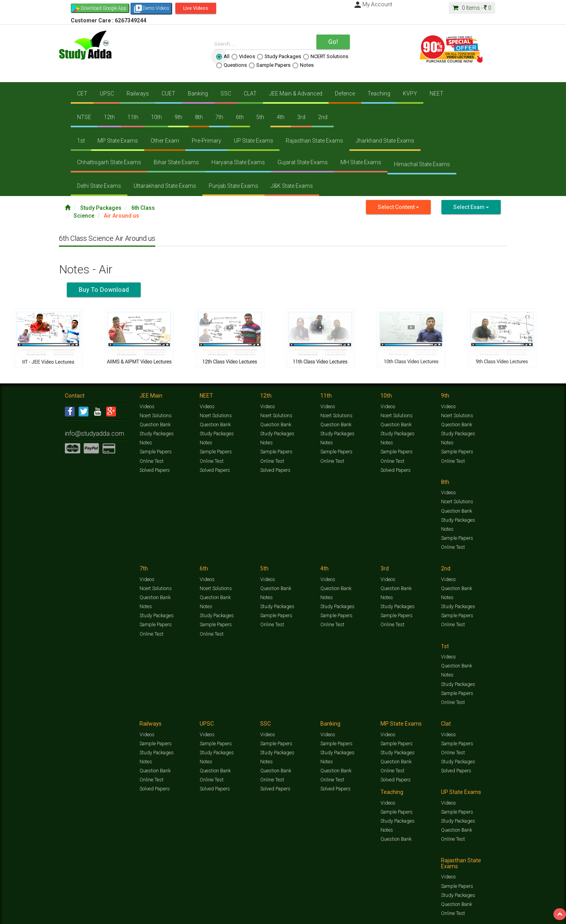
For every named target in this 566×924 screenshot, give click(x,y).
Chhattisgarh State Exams (109, 162)
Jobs (96, 915)
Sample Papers (270, 65)
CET (82, 93)
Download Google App (104, 8)
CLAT (250, 93)
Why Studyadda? (175, 915)
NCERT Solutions (326, 57)
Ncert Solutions (155, 415)
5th (260, 117)
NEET (436, 93)
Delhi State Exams (99, 186)
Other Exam (165, 141)
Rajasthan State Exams (314, 141)
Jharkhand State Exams (385, 141)
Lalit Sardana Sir (223, 915)
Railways (138, 93)
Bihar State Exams (176, 162)
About (109, 915)
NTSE (84, 117)
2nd (323, 117)
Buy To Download (104, 290)
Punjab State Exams (233, 186)
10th (156, 117)
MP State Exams (118, 141)
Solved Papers (154, 467)
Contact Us (76, 915)
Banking (198, 93)
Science (84, 216)
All (223, 57)
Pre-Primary (207, 141)
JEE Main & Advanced (296, 93)
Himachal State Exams (422, 164)
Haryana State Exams (238, 162)
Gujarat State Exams (303, 162)
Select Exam (471, 207)
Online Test (151, 458)
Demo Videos (151, 9)
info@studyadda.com (87, 430)
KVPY (410, 93)
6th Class (143, 208)
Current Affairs (405, 907)
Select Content (398, 207)
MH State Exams (361, 162)
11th (133, 117)
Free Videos (486, 907)
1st (81, 141)
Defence (345, 93)
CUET (168, 93)
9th (178, 117)
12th (109, 117)
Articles (431, 907)
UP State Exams (254, 141)
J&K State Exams (292, 186)
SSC (226, 93)
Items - (472, 8)
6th (240, 117)
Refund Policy (346, 915)
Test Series (232, 907)
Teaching (379, 93)
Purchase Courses (260, 915)
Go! (333, 42)
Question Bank (155, 423)
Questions (232, 65)
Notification (145, 915)
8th (199, 117)
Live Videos (196, 8)
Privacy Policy (317, 915)
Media (124, 915)
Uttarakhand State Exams (165, 186)
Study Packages (279, 57)
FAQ (199, 915)
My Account (373, 4)
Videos (243, 57)
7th (219, 117)
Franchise (291, 915)
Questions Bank (327, 907)
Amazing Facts (457, 907)
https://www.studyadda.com (141, 907)
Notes (303, 65)
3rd (301, 117)
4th (281, 117)
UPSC (107, 93)
